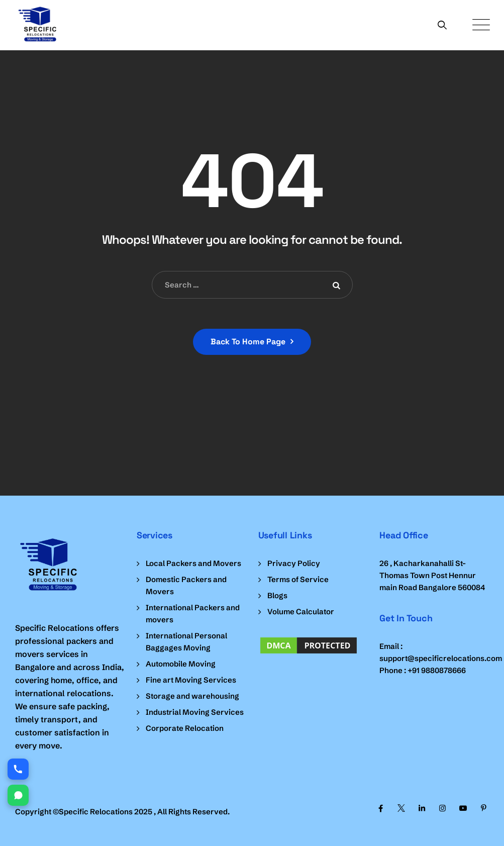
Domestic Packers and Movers (186, 585)
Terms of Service (298, 579)
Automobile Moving (181, 664)
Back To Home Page (248, 342)
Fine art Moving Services (191, 680)
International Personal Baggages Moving (186, 642)
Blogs (277, 595)
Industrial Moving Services (195, 712)
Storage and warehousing (192, 696)
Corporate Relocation (185, 728)
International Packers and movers (193, 614)
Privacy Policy (294, 563)
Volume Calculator (301, 612)
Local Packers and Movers (193, 563)
